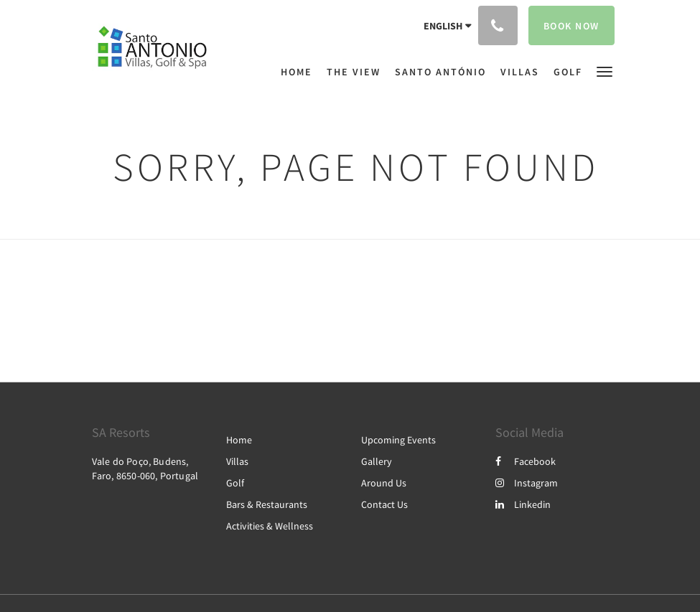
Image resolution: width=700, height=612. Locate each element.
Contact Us (384, 504)
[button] (605, 71)
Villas (237, 461)
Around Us (384, 483)
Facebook (526, 461)
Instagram (527, 483)
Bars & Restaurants (267, 504)
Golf (235, 483)
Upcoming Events (398, 440)
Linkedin (523, 504)
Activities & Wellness (270, 526)
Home (239, 440)
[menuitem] (300, 72)
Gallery (377, 461)
